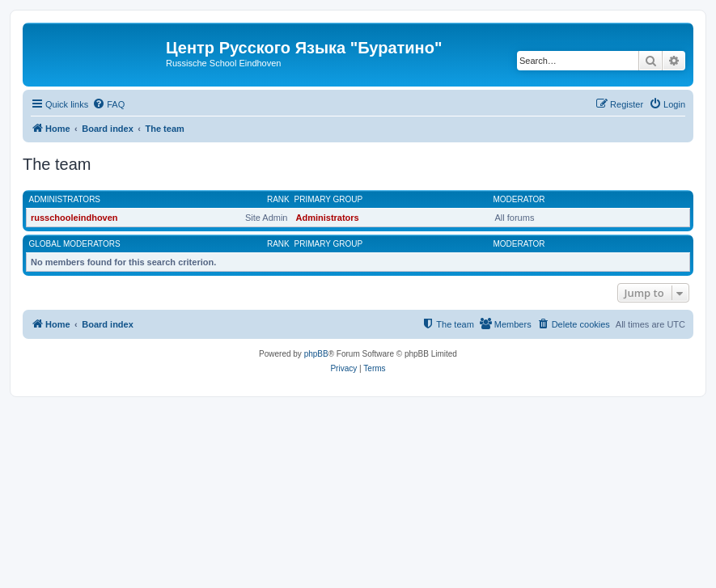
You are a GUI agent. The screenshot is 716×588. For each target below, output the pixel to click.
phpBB (316, 354)
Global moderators (75, 244)
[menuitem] (108, 104)
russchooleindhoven (74, 218)
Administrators (65, 199)
